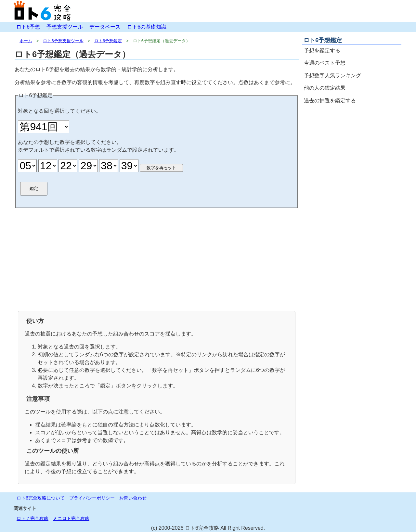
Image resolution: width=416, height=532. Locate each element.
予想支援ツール (65, 27)
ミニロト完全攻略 (71, 518)
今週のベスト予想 (325, 63)
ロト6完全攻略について (41, 498)
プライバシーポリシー (92, 498)
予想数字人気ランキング (332, 76)
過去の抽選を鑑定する (330, 101)
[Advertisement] (157, 259)
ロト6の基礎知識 (147, 27)
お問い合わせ (133, 498)
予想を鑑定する (322, 51)
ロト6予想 (28, 27)
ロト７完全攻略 (32, 518)
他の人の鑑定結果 (325, 88)
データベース (105, 27)
